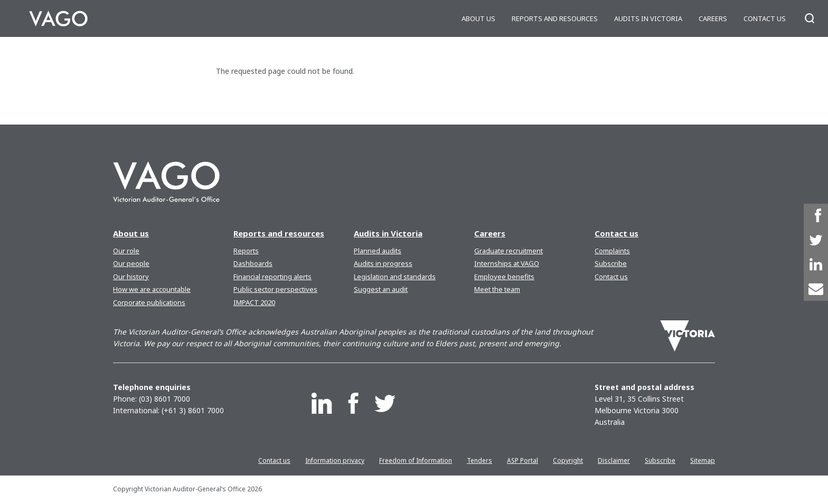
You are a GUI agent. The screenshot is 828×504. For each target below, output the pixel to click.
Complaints (612, 251)
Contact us (765, 18)
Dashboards (253, 263)
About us (478, 18)
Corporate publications (149, 302)
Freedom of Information (416, 460)
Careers (713, 18)
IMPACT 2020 (254, 302)
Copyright (568, 460)
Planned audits (378, 251)
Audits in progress (383, 263)
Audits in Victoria (648, 18)
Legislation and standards (395, 277)
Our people (131, 263)
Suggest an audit (381, 289)
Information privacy (335, 460)
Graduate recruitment (509, 251)
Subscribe (611, 263)
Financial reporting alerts (272, 277)
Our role (126, 251)
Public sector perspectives (275, 289)
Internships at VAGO (507, 263)
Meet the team (497, 289)
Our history (131, 277)
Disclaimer (614, 460)
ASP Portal (523, 460)
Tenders (479, 460)
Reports (246, 251)
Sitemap (703, 460)
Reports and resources (555, 18)
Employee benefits (504, 277)
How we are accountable (152, 289)
